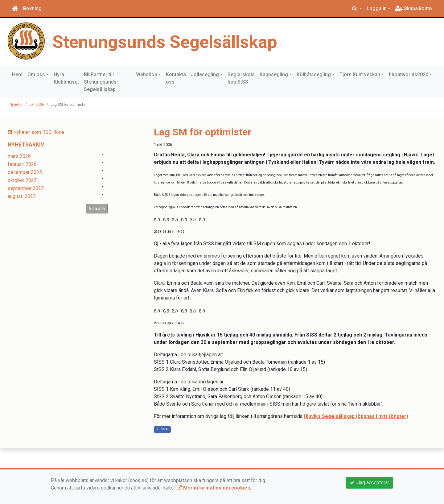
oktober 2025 (22, 180)
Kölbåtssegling (314, 74)
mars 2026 (19, 156)
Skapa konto (414, 8)
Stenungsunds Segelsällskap (168, 42)
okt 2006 (37, 105)
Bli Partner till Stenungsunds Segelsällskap (100, 82)
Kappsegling (274, 74)
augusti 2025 (22, 196)
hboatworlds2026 (409, 74)
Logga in (377, 8)
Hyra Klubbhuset (66, 78)
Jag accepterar (369, 483)
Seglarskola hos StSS (241, 78)
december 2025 (25, 172)
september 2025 (26, 188)
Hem (17, 74)
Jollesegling (205, 74)
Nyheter (16, 105)
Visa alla (97, 209)
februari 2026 (22, 164)
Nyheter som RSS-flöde (36, 132)
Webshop (147, 74)
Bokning (32, 8)
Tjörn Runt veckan (360, 74)
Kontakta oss (176, 78)
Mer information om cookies (214, 488)
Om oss (36, 74)
